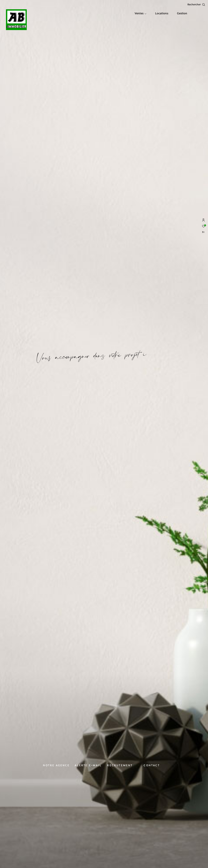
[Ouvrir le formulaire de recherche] (196, 5)
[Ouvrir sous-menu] (145, 14)
